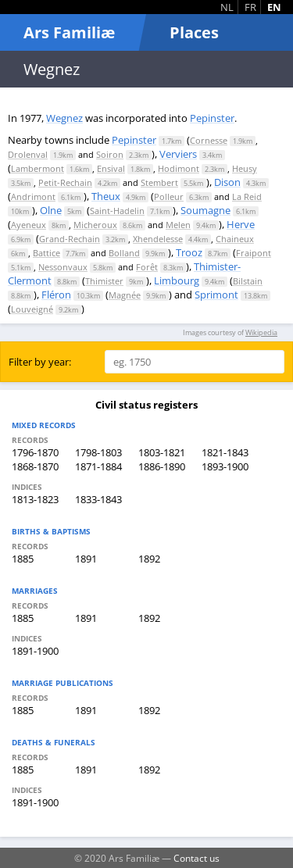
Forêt (147, 267)
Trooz (189, 252)
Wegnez (64, 118)
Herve (241, 224)
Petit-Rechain (65, 182)
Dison (227, 182)
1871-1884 (98, 466)
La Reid (247, 196)
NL (227, 7)
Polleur (169, 196)
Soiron (110, 154)
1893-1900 (225, 466)
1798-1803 (98, 452)
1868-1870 (35, 466)
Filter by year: (40, 362)
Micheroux (95, 225)
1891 (86, 559)
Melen (178, 225)
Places (194, 32)
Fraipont (254, 253)
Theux (106, 196)
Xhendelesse (158, 239)
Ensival (111, 168)
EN (274, 7)
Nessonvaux (63, 267)
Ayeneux (29, 225)
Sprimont (216, 295)
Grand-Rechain (70, 239)
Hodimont (179, 168)
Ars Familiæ (69, 32)
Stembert (159, 182)
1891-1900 (35, 651)
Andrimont (33, 196)
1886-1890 (162, 466)
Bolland (124, 253)
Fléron (56, 295)
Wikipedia (261, 332)
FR (250, 7)
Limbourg (177, 280)
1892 (149, 559)
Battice (46, 253)
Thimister (104, 281)
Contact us (197, 858)
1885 (23, 559)
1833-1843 (98, 499)
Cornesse (209, 140)
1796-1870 (35, 452)
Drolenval (28, 154)
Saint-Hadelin (117, 211)
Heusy (245, 168)
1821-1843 (225, 452)
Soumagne (205, 210)
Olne (51, 210)
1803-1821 (162, 452)
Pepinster (212, 118)
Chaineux (235, 239)
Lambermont (38, 168)
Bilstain (248, 281)
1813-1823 (35, 499)
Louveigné (32, 309)
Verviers (178, 154)
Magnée (125, 295)
